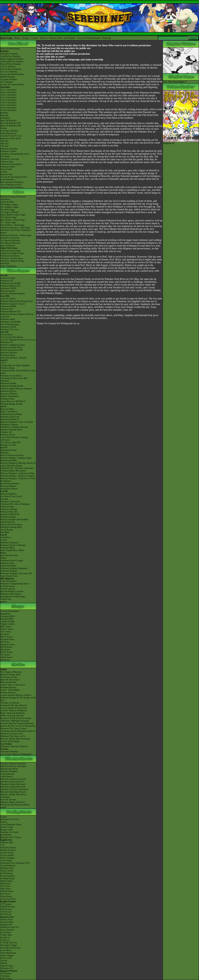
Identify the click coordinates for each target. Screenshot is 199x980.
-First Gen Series (8, 899)
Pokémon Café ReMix (11, 283)
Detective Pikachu (9, 353)
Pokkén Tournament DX (12, 350)
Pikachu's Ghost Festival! (12, 782)
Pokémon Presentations (11, 164)
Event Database (7, 179)
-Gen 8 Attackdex (8, 108)
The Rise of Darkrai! (10, 703)
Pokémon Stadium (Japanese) (14, 568)
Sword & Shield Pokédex (89, 38)
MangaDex (5, 614)
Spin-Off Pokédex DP (10, 123)
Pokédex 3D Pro (8, 435)
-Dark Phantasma (8, 953)
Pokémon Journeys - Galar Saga (15, 227)
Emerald (4, 499)
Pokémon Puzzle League (12, 560)
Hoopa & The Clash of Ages (13, 728)
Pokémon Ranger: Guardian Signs (16, 458)
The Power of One (9, 677)
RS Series (5, 634)
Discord (44, 38)
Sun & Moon (6, 335)
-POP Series (6, 914)
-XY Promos (6, 912)
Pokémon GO (7, 281)
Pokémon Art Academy (11, 376)
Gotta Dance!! (7, 776)
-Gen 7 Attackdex (8, 105)
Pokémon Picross (8, 391)
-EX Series (5, 894)
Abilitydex (5, 118)
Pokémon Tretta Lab (10, 417)
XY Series (5, 655)
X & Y (3, 363)
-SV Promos (6, 904)
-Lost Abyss (6, 950)
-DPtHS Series (7, 891)
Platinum (4, 453)
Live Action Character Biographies (16, 754)
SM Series (5, 660)
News (3, 49)
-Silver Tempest (8, 858)
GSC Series (6, 632)
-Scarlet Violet (7, 853)
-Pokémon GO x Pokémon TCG (15, 863)
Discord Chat (6, 174)
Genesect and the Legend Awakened (17, 723)
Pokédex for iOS (8, 445)
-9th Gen (4, 141)
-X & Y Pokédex (8, 66)
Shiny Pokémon (8, 245)
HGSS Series (6, 647)
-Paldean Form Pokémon (12, 187)
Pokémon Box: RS (9, 512)
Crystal (4, 540)
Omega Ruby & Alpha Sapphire (15, 365)
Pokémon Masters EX (10, 286)
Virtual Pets (6, 599)
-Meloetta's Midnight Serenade (14, 721)
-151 (2, 845)
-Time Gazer (6, 958)
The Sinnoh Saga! (9, 217)
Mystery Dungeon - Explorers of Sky (17, 473)
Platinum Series (8, 644)
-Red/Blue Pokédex (9, 54)
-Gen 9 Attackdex (8, 110)
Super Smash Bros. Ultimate (13, 358)
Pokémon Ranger (8, 517)
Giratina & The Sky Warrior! (14, 705)
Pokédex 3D (6, 432)
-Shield (4, 963)
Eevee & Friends (8, 800)
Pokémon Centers (8, 151)
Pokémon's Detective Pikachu (14, 746)
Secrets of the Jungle (10, 741)
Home (17, 38)
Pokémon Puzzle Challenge (13, 545)
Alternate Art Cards (9, 832)
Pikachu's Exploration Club (13, 787)
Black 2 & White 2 (9, 412)
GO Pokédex (70, 38)
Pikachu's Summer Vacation (13, 764)
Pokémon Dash (7, 507)
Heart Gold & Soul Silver (12, 455)
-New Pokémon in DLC (11, 185)
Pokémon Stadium (9, 571)
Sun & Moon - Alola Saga (12, 225)
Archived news (13, 49)
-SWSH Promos (8, 907)
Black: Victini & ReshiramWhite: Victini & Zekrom (13, 714)
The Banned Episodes (10, 243)
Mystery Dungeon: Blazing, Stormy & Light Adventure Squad (18, 464)
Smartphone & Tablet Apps (13, 596)
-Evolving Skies (8, 876)
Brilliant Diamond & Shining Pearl (16, 301)
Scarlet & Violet (8, 278)
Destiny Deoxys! (8, 692)
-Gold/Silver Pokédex (10, 56)
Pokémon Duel (7, 399)
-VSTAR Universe (9, 943)
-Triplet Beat (6, 935)
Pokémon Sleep (7, 291)
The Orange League (9, 207)
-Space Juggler (7, 955)
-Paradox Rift (7, 842)
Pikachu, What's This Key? (13, 802)
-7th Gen (4, 146)
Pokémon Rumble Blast (11, 430)
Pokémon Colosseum (10, 501)
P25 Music (5, 156)
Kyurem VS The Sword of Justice (16, 718)
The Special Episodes (10, 240)
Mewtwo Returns (8, 682)
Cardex (4, 128)
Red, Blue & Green (9, 555)
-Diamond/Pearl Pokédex (12, 61)
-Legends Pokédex (9, 79)
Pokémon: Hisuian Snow (12, 258)
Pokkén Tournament (9, 396)
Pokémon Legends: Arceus (13, 304)
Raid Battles (6, 835)
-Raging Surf (6, 925)
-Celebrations (7, 873)
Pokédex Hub (55, 38)
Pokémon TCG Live (10, 329)
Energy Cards (7, 830)
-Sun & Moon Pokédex (11, 69)
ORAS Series (6, 657)
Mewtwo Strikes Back (11, 674)
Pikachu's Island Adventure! (13, 784)
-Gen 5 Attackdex (8, 100)
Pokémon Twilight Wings (12, 253)
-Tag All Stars (7, 966)
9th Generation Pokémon (12, 182)
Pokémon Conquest (9, 424)
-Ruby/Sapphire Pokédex (12, 59)
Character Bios (7, 202)
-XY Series (5, 886)
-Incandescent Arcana (10, 948)
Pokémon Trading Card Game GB (16, 573)
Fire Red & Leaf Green (11, 496)
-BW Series (6, 889)
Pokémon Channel (9, 509)
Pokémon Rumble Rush (11, 347)
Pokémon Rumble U (10, 419)
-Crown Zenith (7, 855)
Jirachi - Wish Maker (10, 690)
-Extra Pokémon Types (11, 824)
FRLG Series (6, 637)
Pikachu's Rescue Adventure (13, 766)
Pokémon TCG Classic (11, 837)
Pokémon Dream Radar (11, 414)
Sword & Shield (8, 299)
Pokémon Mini (7, 548)
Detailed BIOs (7, 619)
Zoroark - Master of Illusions (14, 710)
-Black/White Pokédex (11, 64)
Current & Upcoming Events (14, 177)
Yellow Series (7, 629)
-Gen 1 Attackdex (8, 90)
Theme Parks (6, 169)
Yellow (4, 558)
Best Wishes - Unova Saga (12, 220)
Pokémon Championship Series (15, 154)
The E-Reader (7, 530)
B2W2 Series (6, 652)
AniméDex (5, 199)
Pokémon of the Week (10, 138)
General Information (10, 611)
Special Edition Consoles (12, 591)
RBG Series (6, 626)
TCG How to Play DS (10, 442)
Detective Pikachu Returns (13, 293)
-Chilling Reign (7, 878)
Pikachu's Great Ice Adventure (14, 789)
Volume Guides (7, 624)
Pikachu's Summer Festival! (13, 779)
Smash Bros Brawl (9, 489)
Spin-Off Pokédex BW (11, 126)
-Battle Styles (7, 881)
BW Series (5, 650)
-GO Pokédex (7, 82)
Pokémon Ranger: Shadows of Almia (17, 476)
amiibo (3, 602)
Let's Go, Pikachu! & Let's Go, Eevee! (18, 340)
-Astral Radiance (8, 865)
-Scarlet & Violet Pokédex (12, 84)
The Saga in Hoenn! (9, 212)
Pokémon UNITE (8, 288)
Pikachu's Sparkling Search (13, 792)
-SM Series (5, 883)
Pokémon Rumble (9, 460)
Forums (26, 38)
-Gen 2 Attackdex (8, 92)
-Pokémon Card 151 (10, 927)
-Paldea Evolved (8, 850)
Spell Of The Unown (10, 680)
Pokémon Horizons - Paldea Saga (16, 235)
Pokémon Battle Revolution (13, 471)
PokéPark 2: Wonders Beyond (14, 427)
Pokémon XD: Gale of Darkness (15, 504)
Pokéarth (107, 38)
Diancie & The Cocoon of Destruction (18, 726)
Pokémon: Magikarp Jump (13, 345)
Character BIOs (7, 616)
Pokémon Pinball (8, 566)
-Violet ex (5, 940)
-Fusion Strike (7, 871)
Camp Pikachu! (7, 774)
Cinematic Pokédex (9, 131)
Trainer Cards (7, 827)
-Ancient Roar (7, 922)
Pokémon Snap (7, 563)
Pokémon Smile (8, 319)
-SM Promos (6, 909)
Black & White (7, 409)
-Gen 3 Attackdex (8, 95)
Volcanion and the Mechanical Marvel (18, 731)
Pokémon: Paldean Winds (12, 261)
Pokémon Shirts (8, 167)
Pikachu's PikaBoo (9, 771)
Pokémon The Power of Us (13, 736)
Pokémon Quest (8, 355)
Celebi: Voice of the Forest (13, 685)
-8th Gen (4, 144)
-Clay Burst (6, 932)
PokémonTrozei (8, 522)
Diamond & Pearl (8, 450)
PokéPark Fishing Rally (11, 527)
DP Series (5, 642)
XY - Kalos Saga (8, 222)
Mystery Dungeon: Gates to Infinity (17, 422)
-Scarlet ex (5, 937)
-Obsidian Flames (8, 848)
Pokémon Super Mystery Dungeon (16, 388)
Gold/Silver (6, 537)
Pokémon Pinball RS (10, 514)
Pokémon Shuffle (8, 383)
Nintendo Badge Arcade (11, 404)
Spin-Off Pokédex (9, 120)
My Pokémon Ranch (10, 483)
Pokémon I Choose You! (12, 734)
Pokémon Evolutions (10, 256)
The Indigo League (9, 204)
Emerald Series (7, 639)
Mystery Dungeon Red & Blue (14, 519)
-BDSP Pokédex (8, 77)
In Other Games (8, 586)
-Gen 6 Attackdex (8, 102)
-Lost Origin (6, 860)
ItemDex (4, 113)
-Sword (4, 960)
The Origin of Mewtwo (11, 672)
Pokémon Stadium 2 (10, 543)
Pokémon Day (7, 161)
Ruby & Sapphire (8, 494)
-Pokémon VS (7, 968)
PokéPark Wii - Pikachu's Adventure (17, 468)
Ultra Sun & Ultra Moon (12, 337)
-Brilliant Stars (7, 868)
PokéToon (5, 263)
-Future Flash (6, 919)
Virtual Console (8, 589)
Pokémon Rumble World (12, 386)
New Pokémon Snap (10, 324)
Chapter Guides (7, 621)
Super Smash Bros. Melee (12, 550)
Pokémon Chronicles (10, 238)
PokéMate (5, 532)
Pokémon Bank (7, 368)
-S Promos (5, 976)
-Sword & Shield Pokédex (12, 74)
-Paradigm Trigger (9, 945)
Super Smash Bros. (9, 576)
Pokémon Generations (11, 251)
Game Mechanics (8, 133)
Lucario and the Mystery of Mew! (16, 695)
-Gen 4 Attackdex (8, 97)
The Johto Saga (7, 210)
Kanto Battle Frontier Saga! (13, 215)
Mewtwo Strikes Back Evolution (15, 739)
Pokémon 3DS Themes (11, 594)
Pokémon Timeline (9, 149)
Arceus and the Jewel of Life (14, 708)
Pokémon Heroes (8, 687)
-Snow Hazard (7, 930)
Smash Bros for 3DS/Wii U (13, 401)
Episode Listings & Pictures (13, 197)
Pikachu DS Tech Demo (11, 525)
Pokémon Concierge (10, 159)
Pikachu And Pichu (9, 769)
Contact (35, 38)
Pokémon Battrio (8, 486)
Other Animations (8, 266)
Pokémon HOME (8, 306)
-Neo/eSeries (6, 896)
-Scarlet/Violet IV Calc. (11, 136)
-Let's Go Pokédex (9, 72)
